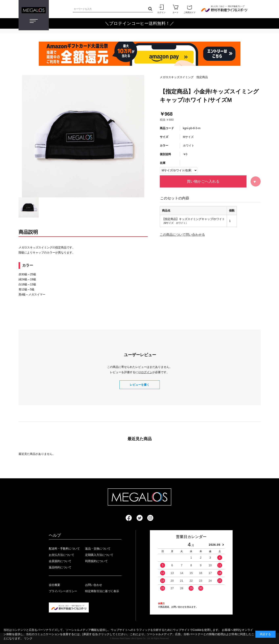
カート (176, 9)
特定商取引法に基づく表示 (102, 591)
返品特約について (60, 567)
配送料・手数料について (64, 549)
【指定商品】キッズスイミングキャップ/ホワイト (193, 219)
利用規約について (96, 561)
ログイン (161, 9)
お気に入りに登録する (256, 181)
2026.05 (215, 545)
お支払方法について (62, 555)
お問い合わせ (94, 585)
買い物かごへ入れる (203, 181)
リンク (28, 638)
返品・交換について (98, 549)
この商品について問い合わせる (182, 235)
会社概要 (54, 585)
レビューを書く (140, 385)
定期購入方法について (99, 555)
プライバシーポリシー (63, 591)
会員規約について (60, 561)
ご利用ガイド (190, 9)
